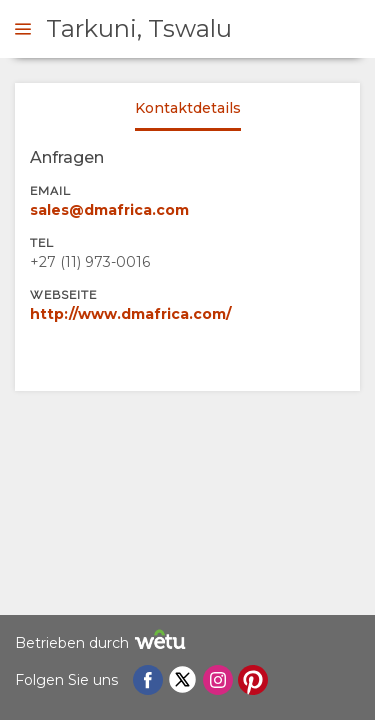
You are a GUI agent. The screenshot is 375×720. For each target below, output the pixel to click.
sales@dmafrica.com (109, 210)
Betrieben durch (103, 642)
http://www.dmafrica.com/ (130, 314)
